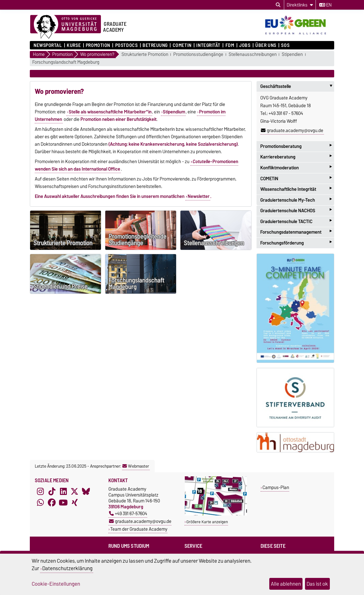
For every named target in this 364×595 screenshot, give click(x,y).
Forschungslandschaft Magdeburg (66, 62)
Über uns (266, 45)
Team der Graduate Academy (139, 529)
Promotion (98, 45)
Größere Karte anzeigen (207, 522)
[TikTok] (52, 492)
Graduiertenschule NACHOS (296, 211)
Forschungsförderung (296, 243)
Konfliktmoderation (296, 168)
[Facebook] (52, 503)
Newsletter (199, 196)
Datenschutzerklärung (67, 568)
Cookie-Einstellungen (56, 584)
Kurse (74, 45)
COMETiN (182, 45)
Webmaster (136, 466)
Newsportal (48, 45)
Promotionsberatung (296, 146)
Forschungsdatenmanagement (296, 232)
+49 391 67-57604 (128, 513)
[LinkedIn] (63, 492)
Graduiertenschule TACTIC (296, 221)
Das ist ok (317, 584)
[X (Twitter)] (75, 492)
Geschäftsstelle (297, 86)
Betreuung (155, 45)
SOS (285, 45)
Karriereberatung (296, 157)
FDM (230, 45)
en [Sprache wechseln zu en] (325, 5)
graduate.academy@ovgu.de (292, 130)
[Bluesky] (86, 492)
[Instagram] (40, 492)
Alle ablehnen (286, 584)
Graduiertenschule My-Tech (296, 200)
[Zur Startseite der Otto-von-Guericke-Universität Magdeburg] (66, 27)
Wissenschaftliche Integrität (296, 189)
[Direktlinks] (300, 5)
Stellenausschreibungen (253, 55)
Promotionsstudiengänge (198, 55)
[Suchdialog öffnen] (278, 5)
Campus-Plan (276, 487)
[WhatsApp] (40, 503)
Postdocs (126, 45)
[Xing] (75, 503)
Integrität (208, 45)
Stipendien (292, 55)
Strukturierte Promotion (145, 55)
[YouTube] (63, 503)
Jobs (245, 45)
